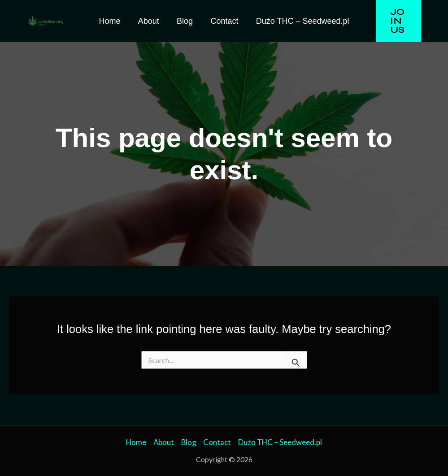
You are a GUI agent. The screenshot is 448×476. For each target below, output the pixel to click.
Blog (185, 21)
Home (113, 21)
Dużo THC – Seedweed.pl (300, 21)
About (150, 21)
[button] (397, 21)
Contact (223, 21)
